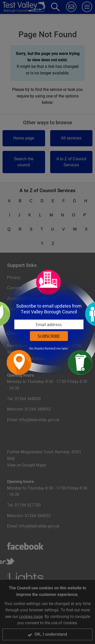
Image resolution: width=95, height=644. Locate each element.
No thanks (37, 349)
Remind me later (56, 349)
